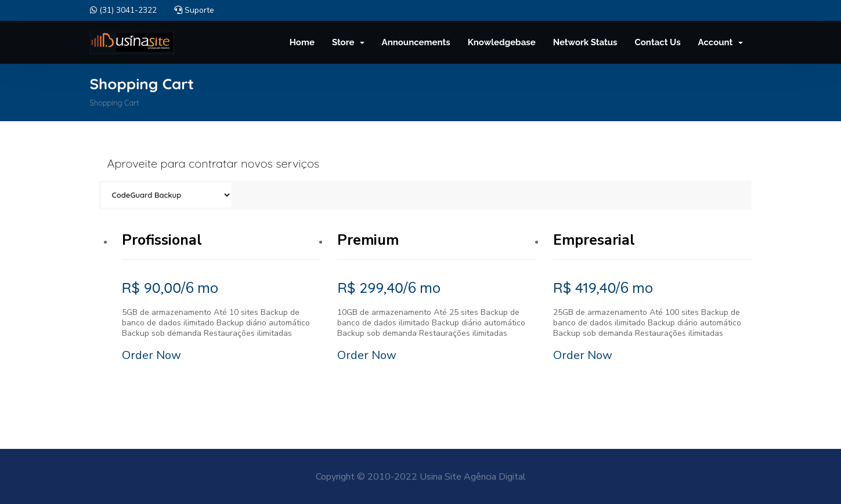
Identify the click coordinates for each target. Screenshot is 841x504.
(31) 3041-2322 (123, 10)
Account (721, 42)
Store (348, 42)
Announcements (416, 42)
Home (302, 42)
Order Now (151, 355)
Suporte (194, 10)
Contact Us (658, 42)
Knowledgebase (502, 42)
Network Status (585, 42)
